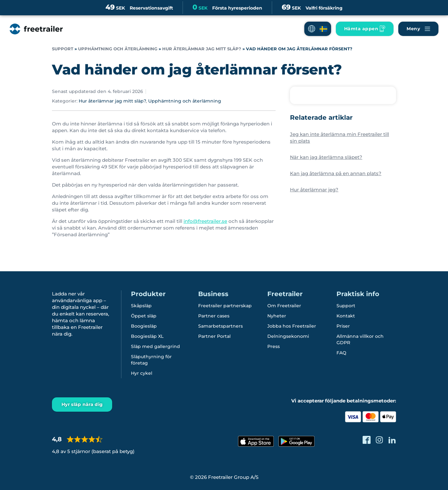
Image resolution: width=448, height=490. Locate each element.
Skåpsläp (141, 306)
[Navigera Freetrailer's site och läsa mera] (418, 29)
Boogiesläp (144, 326)
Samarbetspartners (220, 326)
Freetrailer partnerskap (225, 306)
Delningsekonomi (288, 336)
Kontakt (346, 316)
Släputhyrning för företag (151, 360)
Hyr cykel (142, 373)
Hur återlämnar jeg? (314, 190)
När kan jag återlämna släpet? (326, 157)
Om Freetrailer (284, 306)
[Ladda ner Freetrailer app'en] (365, 29)
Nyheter (277, 316)
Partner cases (214, 316)
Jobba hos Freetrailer (292, 326)
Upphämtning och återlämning (118, 49)
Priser (343, 326)
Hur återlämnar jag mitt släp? (202, 49)
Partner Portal (214, 336)
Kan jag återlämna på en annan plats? (336, 173)
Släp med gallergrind (155, 346)
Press (274, 346)
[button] (318, 29)
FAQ (341, 353)
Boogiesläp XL (147, 336)
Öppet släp (144, 316)
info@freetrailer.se (205, 221)
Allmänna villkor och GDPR (360, 339)
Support (63, 49)
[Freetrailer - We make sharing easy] (36, 29)
